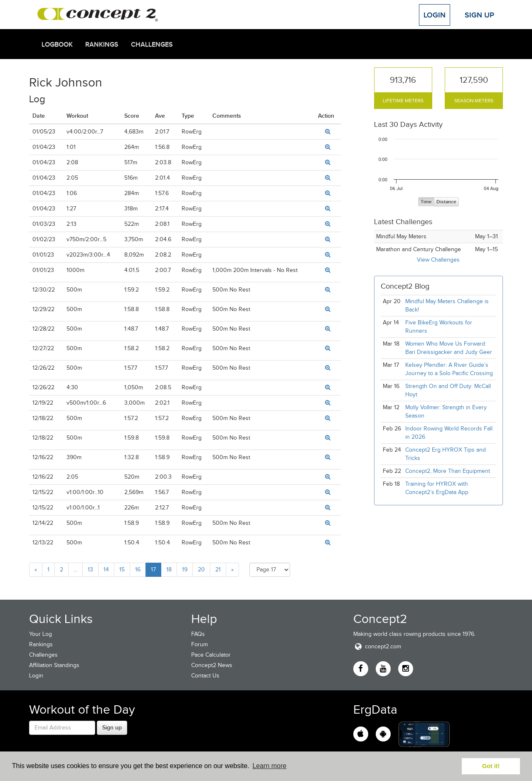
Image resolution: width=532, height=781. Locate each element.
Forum (199, 644)
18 (169, 570)
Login (435, 15)
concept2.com (377, 646)
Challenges (152, 44)
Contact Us (205, 676)
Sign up (112, 727)
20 (201, 570)
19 (185, 570)
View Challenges (438, 260)
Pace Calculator (211, 655)
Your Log (41, 634)
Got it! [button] (491, 766)
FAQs (198, 634)
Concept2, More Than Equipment (448, 471)
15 (122, 570)
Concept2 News (212, 665)
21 (218, 570)
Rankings (102, 44)
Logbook (57, 44)
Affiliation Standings (54, 665)
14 (106, 570)
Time (426, 202)
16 (138, 570)
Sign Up (479, 15)
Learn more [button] (269, 766)
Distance (446, 202)
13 (90, 570)
